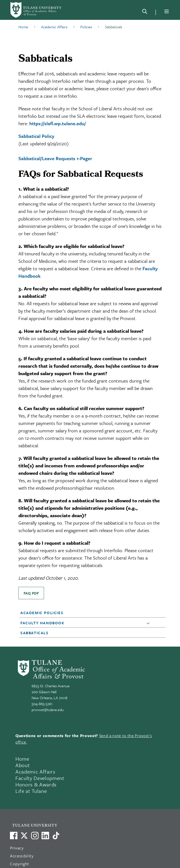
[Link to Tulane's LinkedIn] (45, 836)
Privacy (17, 848)
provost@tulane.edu (48, 710)
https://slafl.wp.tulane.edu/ (58, 123)
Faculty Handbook (42, 623)
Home (22, 759)
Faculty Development (40, 778)
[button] (87, 613)
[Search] (145, 12)
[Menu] (167, 11)
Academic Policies (42, 613)
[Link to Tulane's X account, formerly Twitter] (24, 836)
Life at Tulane (31, 791)
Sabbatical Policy (36, 136)
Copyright (20, 864)
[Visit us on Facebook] (14, 836)
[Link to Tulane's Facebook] (35, 836)
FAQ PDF (31, 593)
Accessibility (22, 856)
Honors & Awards (36, 784)
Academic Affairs (35, 772)
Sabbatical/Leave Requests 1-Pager (55, 158)
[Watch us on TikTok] (56, 836)
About (22, 765)
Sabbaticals (35, 633)
